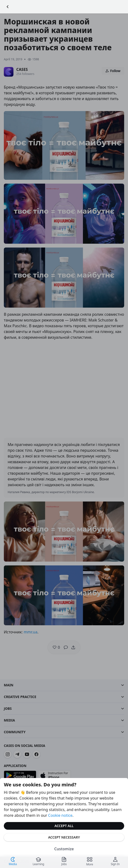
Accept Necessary (64, 837)
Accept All (64, 826)
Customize (64, 849)
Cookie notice (60, 815)
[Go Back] (8, 7)
